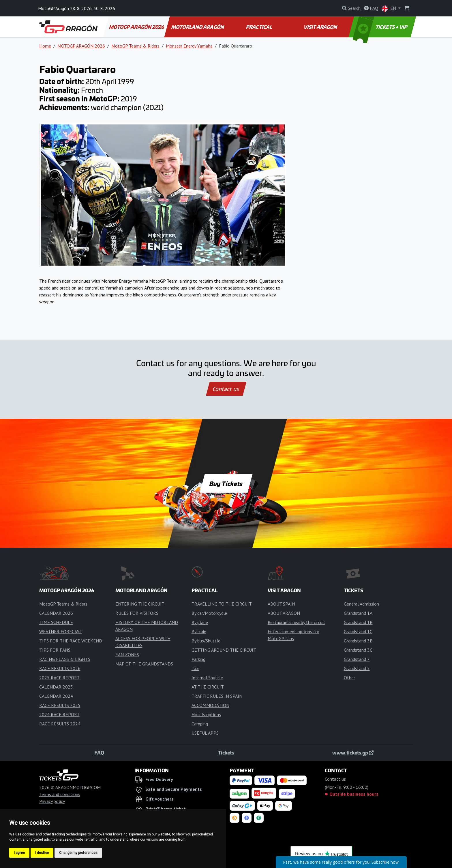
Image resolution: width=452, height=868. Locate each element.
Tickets (226, 752)
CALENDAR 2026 (56, 613)
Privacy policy (52, 801)
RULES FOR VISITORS (137, 613)
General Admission (361, 604)
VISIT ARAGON (321, 27)
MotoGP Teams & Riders (135, 46)
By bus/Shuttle (206, 641)
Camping (200, 724)
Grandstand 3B (358, 641)
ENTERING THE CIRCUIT (140, 604)
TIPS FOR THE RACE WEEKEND (71, 641)
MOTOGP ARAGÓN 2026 (137, 27)
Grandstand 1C (358, 631)
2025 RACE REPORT (59, 678)
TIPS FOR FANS (55, 650)
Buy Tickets (226, 483)
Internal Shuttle (207, 678)
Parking (198, 659)
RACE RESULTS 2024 (60, 724)
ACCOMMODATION (210, 705)
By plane (200, 622)
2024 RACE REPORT (59, 714)
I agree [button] (19, 853)
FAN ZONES (127, 655)
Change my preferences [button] (78, 853)
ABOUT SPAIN (281, 604)
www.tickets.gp (353, 752)
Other (349, 678)
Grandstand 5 (357, 668)
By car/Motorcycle (209, 613)
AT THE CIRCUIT (208, 687)
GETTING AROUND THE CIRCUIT (224, 650)
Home (45, 46)
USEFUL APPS (205, 733)
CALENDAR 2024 (56, 696)
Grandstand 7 (357, 659)
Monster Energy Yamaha (189, 46)
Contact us (226, 389)
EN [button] (389, 8)
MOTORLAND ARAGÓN (198, 27)
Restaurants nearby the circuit (297, 622)
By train (199, 631)
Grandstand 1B (358, 622)
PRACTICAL (259, 27)
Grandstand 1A (358, 613)
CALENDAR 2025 (56, 687)
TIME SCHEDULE (56, 622)
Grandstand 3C (358, 650)
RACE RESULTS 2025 (60, 705)
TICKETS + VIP (380, 27)
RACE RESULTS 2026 (60, 668)
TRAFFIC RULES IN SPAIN (217, 696)
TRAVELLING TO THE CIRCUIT (222, 604)
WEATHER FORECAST (61, 631)
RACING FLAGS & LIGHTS (65, 659)
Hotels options (206, 714)
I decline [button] (42, 853)
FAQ (99, 752)
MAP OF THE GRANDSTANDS (144, 664)
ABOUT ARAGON (284, 613)
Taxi (195, 668)
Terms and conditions (60, 794)
